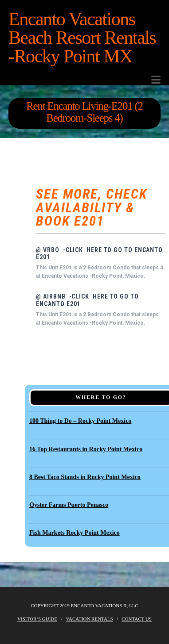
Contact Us (137, 619)
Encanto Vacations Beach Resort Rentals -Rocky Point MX (82, 38)
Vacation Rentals (90, 619)
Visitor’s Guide (37, 619)
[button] (156, 80)
